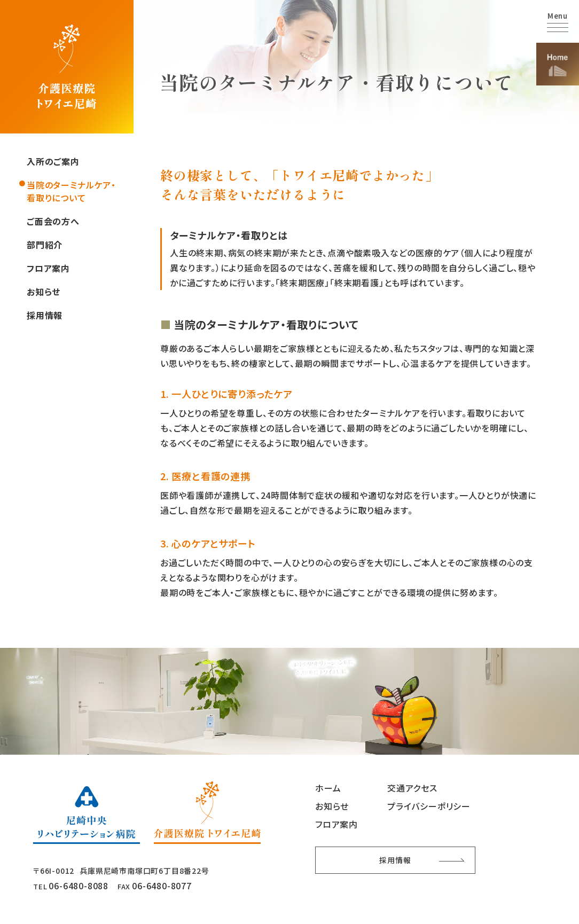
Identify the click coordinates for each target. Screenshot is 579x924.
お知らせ (44, 292)
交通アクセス (412, 788)
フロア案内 (48, 268)
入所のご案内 (53, 161)
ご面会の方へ (53, 221)
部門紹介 (45, 245)
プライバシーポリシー (429, 806)
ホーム (328, 788)
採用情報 (45, 315)
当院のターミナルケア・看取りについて (71, 191)
